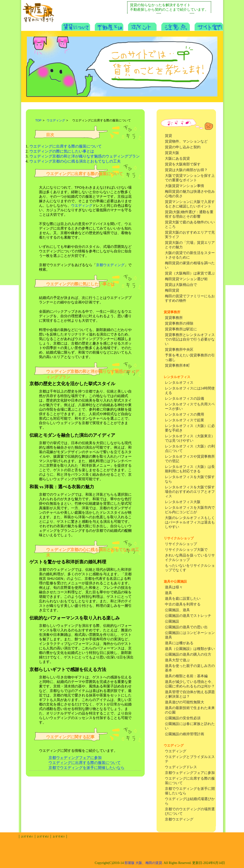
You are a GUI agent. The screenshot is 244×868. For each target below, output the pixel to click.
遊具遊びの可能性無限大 (184, 702)
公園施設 (172, 621)
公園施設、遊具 (177, 610)
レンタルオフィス (179, 383)
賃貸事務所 (174, 318)
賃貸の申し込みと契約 (183, 147)
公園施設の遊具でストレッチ (188, 616)
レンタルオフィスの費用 (184, 414)
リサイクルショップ (181, 544)
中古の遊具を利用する (183, 604)
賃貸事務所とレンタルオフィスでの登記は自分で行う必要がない (190, 339)
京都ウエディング (179, 819)
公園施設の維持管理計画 (184, 734)
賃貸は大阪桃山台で (181, 285)
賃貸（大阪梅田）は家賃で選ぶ (190, 273)
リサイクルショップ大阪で (186, 550)
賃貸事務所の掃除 (179, 323)
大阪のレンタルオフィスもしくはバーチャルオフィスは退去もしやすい (190, 522)
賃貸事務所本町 (177, 365)
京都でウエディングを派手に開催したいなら (86, 768)
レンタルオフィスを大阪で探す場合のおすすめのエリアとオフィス (190, 492)
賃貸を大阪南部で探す (183, 164)
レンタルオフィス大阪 (183, 502)
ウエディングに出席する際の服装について (66, 146)
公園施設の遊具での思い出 (186, 627)
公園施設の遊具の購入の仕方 (188, 654)
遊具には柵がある (179, 643)
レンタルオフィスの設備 (184, 398)
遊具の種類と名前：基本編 (186, 676)
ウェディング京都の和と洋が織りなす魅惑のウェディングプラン (85, 156)
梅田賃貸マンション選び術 (186, 279)
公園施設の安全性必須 (183, 718)
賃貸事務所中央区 (179, 350)
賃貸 (168, 136)
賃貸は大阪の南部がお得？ (186, 170)
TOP (38, 120)
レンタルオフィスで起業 (184, 420)
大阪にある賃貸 (177, 158)
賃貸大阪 (172, 153)
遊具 (168, 593)
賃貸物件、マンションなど (186, 141)
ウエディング (176, 751)
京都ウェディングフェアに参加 (190, 773)
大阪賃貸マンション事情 (184, 186)
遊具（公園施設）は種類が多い (190, 649)
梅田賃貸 (172, 290)
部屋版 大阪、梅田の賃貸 (143, 863)
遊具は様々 (174, 587)
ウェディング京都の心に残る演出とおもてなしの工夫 (75, 161)
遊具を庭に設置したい (183, 599)
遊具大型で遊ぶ (177, 660)
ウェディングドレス (181, 767)
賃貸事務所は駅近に (181, 329)
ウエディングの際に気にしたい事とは (62, 151)
